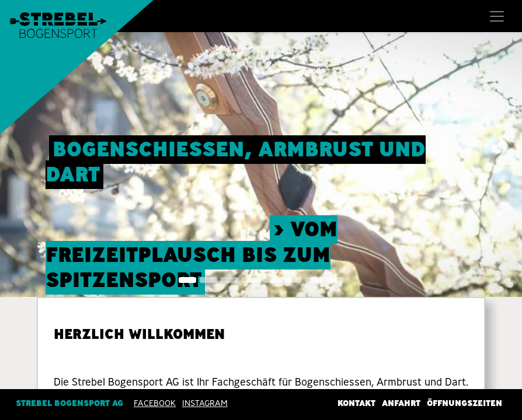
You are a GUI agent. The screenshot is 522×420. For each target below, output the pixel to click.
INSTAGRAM (205, 403)
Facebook (155, 403)
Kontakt (356, 403)
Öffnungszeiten (464, 403)
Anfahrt (401, 403)
